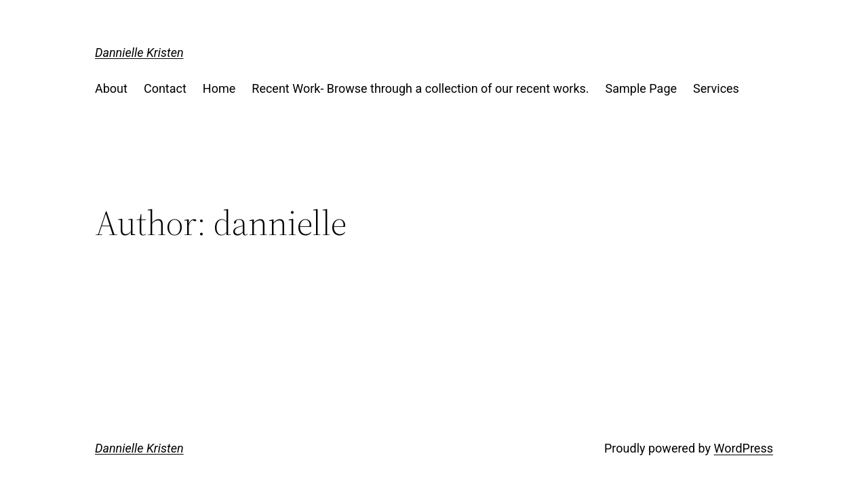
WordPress (744, 448)
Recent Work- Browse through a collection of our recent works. (420, 88)
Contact (165, 88)
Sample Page (641, 88)
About (111, 88)
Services (716, 88)
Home (219, 88)
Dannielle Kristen (139, 53)
